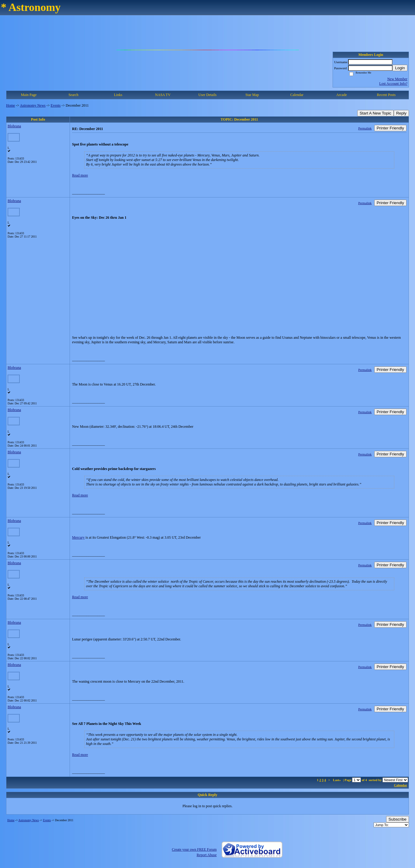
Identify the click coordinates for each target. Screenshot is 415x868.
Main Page (29, 95)
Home (10, 105)
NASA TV (163, 95)
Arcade (342, 95)
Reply (401, 113)
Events (56, 105)
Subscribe (398, 819)
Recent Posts (386, 95)
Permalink (365, 128)
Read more (80, 175)
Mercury (78, 537)
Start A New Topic (375, 113)
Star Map (252, 95)
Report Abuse (207, 855)
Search (73, 95)
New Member (397, 79)
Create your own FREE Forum (194, 849)
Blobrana (14, 126)
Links (118, 95)
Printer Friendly (390, 128)
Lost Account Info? (393, 84)
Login (400, 68)
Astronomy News (33, 105)
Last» (337, 780)
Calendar (297, 95)
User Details (208, 95)
